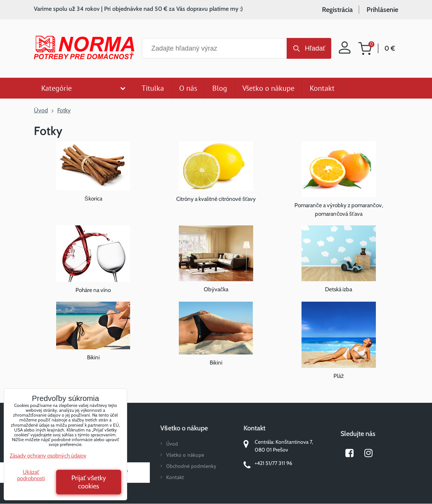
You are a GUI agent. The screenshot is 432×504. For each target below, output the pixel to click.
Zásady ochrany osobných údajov (48, 456)
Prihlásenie (382, 10)
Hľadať (315, 48)
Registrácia (337, 10)
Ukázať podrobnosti (31, 475)
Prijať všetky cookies (89, 482)
